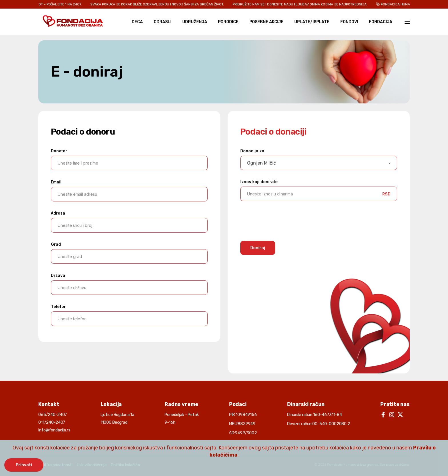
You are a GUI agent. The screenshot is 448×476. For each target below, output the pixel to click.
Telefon (59, 306)
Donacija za (252, 151)
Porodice (228, 22)
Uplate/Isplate (312, 22)
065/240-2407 (53, 415)
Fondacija (381, 22)
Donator (59, 151)
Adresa (58, 213)
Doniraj (258, 248)
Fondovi (349, 22)
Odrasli (163, 22)
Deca (137, 22)
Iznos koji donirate (259, 182)
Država (58, 275)
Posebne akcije (266, 22)
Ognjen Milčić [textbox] (262, 163)
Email (56, 182)
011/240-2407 (52, 422)
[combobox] (319, 163)
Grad (56, 244)
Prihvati (24, 465)
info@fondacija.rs (54, 430)
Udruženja (195, 22)
